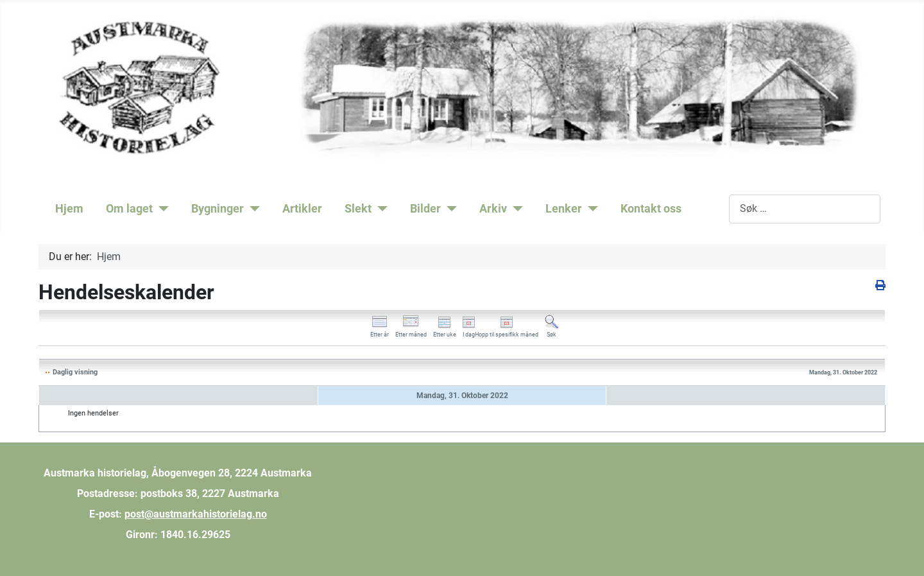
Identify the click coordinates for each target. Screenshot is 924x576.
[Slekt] (380, 209)
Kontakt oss (651, 209)
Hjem (69, 209)
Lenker (564, 209)
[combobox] (805, 209)
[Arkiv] (515, 209)
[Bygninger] (252, 209)
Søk (720, 208)
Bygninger (218, 209)
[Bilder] (449, 209)
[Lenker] (590, 209)
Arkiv (493, 209)
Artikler (302, 209)
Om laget (129, 209)
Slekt (358, 209)
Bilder (425, 209)
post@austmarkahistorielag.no (196, 514)
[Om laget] (161, 209)
